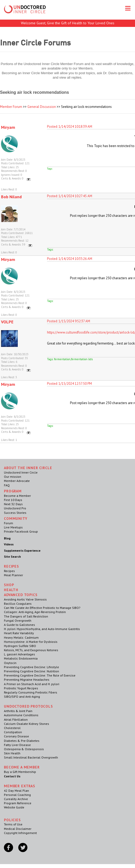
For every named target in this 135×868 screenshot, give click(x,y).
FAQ (7, 485)
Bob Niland (11, 197)
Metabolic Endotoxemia (21, 658)
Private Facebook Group (21, 531)
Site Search (12, 557)
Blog (7, 538)
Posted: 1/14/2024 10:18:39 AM (70, 127)
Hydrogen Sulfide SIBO (20, 646)
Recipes (9, 571)
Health (11, 590)
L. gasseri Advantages (19, 654)
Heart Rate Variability (19, 633)
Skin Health (12, 753)
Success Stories (15, 513)
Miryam (8, 127)
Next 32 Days (13, 504)
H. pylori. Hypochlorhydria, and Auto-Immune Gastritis (42, 629)
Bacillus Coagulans (18, 604)
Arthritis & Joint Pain (18, 711)
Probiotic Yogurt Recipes (21, 688)
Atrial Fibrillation (16, 720)
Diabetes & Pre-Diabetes (22, 741)
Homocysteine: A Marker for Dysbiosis (31, 642)
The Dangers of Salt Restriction (26, 616)
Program (13, 491)
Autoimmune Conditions (21, 715)
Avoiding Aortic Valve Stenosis (25, 599)
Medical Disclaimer (18, 829)
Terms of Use (13, 824)
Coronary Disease (16, 736)
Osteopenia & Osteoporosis (24, 749)
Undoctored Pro (15, 508)
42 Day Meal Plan (16, 791)
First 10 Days (13, 500)
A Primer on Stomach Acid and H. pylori (32, 684)
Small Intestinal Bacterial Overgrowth (31, 757)
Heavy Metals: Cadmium (21, 637)
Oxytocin (10, 663)
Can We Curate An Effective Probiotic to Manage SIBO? (42, 608)
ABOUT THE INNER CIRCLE (28, 468)
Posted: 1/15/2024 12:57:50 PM (69, 384)
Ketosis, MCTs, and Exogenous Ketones (31, 650)
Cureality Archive (16, 799)
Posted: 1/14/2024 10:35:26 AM (70, 259)
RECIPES (11, 566)
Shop (9, 585)
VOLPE (7, 322)
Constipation (13, 732)
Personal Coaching (17, 795)
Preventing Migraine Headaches (27, 680)
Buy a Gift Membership (20, 772)
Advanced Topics (21, 595)
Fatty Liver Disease (17, 745)
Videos (9, 544)
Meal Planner (13, 575)
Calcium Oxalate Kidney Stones (27, 724)
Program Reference (18, 803)
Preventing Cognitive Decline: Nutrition (31, 671)
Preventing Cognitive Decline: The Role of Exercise (40, 675)
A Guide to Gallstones (19, 625)
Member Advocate (17, 481)
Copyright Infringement (20, 833)
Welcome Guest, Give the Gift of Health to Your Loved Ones (68, 23)
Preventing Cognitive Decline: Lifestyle (31, 667)
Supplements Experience (22, 550)
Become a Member (17, 496)
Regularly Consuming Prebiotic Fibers (31, 692)
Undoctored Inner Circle (21, 472)
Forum (8, 523)
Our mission (13, 477)
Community (16, 519)
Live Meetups (13, 527)
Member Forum (11, 107)
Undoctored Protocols (28, 706)
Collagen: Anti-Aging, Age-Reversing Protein (35, 612)
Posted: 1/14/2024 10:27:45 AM (70, 196)
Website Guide (14, 807)
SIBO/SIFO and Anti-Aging (22, 697)
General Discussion (42, 107)
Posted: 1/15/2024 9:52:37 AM (69, 321)
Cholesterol (12, 728)
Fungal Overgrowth (18, 621)
